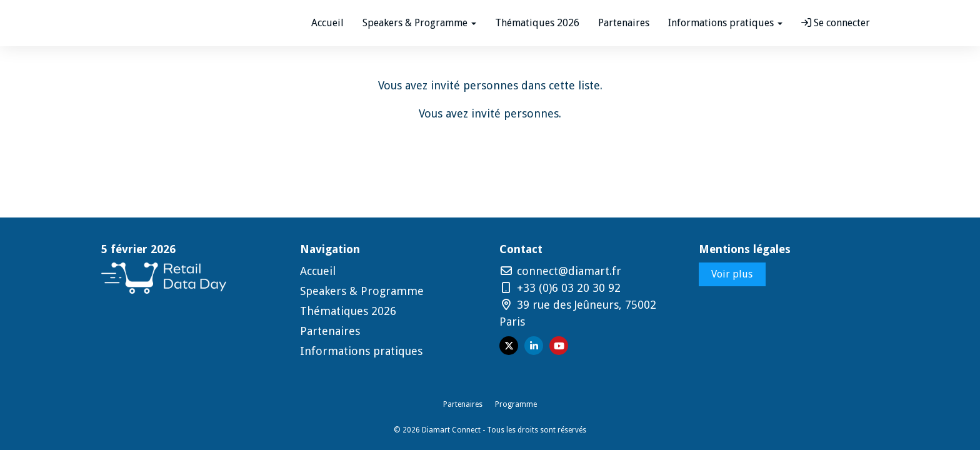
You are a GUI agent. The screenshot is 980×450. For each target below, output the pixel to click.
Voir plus (732, 274)
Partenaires (624, 23)
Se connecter (836, 23)
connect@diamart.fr (560, 271)
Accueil (327, 23)
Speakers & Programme (362, 291)
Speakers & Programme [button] (419, 23)
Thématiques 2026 (537, 23)
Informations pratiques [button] (725, 23)
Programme (516, 404)
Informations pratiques (361, 351)
